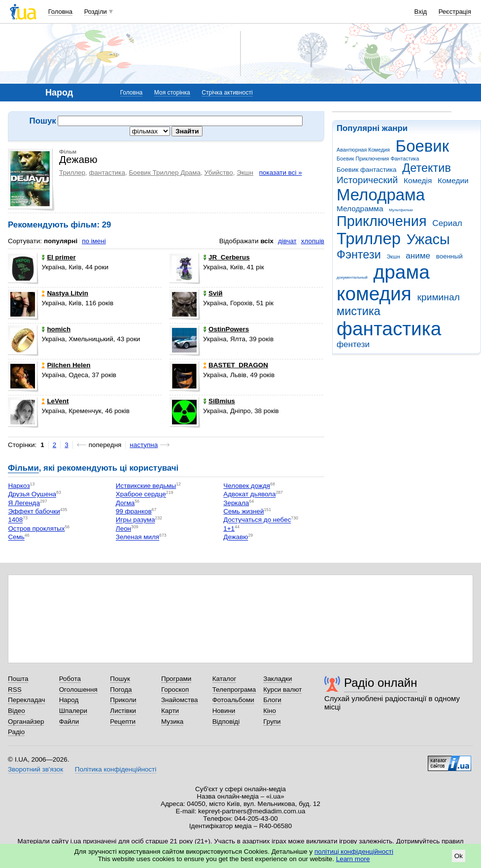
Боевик (423, 146)
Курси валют (282, 690)
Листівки (123, 711)
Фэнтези (359, 255)
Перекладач (26, 700)
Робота (70, 679)
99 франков (134, 511)
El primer (58, 257)
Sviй (213, 293)
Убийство (219, 173)
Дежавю (236, 537)
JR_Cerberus (226, 257)
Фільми (23, 468)
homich (56, 329)
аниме (418, 256)
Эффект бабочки (34, 511)
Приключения (382, 221)
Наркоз (19, 486)
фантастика (389, 329)
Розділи (96, 12)
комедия (374, 294)
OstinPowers (226, 329)
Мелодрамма (360, 209)
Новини (224, 711)
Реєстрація (455, 12)
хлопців (313, 241)
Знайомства (180, 700)
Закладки (277, 679)
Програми (176, 679)
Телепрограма (234, 690)
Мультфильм (401, 210)
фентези (353, 344)
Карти (170, 711)
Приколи (123, 700)
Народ (69, 700)
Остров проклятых (36, 529)
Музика (172, 722)
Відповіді (226, 722)
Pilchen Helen (66, 365)
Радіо (16, 732)
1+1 (229, 529)
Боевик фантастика (366, 170)
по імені (94, 241)
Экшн (394, 257)
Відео (17, 711)
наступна (144, 445)
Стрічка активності (227, 93)
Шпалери (73, 711)
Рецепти (123, 722)
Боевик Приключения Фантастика (378, 159)
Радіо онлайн (381, 683)
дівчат (287, 241)
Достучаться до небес (257, 520)
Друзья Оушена (32, 495)
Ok (459, 856)
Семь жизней (243, 511)
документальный (352, 277)
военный (449, 256)
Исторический (367, 180)
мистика (359, 311)
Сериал (447, 223)
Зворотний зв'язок (35, 769)
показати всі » (281, 173)
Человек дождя (247, 486)
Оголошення (78, 690)
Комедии (453, 180)
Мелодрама (381, 195)
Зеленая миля (137, 537)
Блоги (272, 700)
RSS (15, 690)
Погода (121, 690)
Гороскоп (175, 690)
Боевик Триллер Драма (165, 173)
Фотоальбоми (233, 700)
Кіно (270, 711)
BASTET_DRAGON (236, 365)
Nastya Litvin (65, 293)
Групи (272, 722)
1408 (15, 520)
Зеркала (236, 503)
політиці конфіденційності (354, 852)
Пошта (18, 679)
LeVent (55, 401)
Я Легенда (24, 503)
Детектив (427, 168)
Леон (123, 529)
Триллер (369, 239)
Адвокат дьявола (249, 495)
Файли (69, 722)
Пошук (120, 679)
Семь (16, 537)
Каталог (224, 679)
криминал (439, 297)
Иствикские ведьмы (146, 486)
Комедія (418, 180)
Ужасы (428, 239)
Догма (125, 503)
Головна (60, 12)
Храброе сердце (141, 495)
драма (402, 272)
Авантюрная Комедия (363, 150)
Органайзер (26, 722)
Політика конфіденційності (116, 769)
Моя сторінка (172, 93)
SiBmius (219, 401)
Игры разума (136, 520)
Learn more (353, 859)
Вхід (421, 12)
